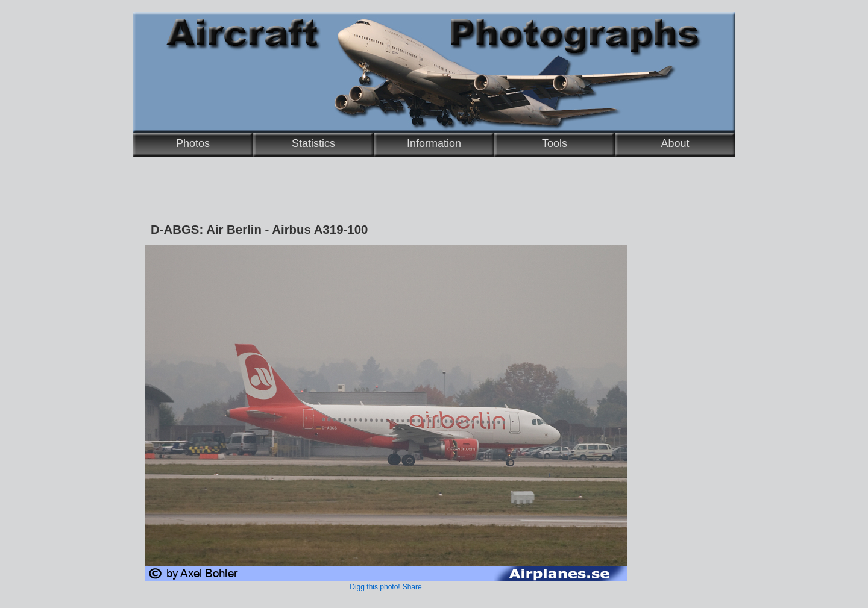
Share (412, 587)
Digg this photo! (375, 587)
